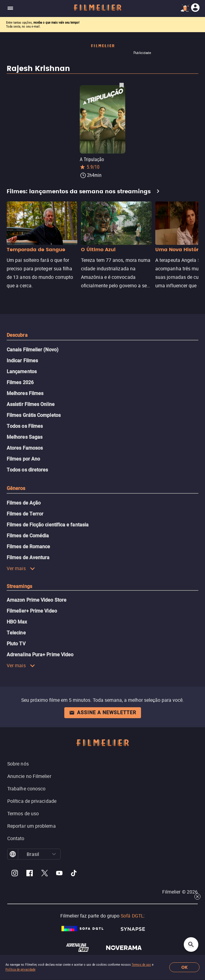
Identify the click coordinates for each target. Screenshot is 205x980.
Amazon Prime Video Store (37, 600)
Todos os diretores (27, 470)
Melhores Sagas (25, 437)
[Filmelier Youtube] (59, 874)
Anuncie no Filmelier (29, 776)
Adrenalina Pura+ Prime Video (40, 655)
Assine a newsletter (103, 713)
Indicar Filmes (22, 361)
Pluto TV (16, 644)
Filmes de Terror (25, 514)
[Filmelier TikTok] (74, 874)
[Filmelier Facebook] (30, 874)
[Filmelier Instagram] (15, 874)
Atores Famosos (25, 448)
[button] (54, 854)
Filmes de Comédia (28, 536)
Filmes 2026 (20, 382)
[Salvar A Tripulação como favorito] (122, 85)
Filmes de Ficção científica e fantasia (48, 525)
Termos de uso (141, 965)
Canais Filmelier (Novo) (33, 350)
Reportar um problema (32, 826)
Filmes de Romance (28, 547)
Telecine (16, 633)
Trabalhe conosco (26, 789)
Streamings (19, 586)
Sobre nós (18, 764)
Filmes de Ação (24, 503)
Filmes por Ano (23, 459)
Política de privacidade (20, 970)
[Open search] (191, 945)
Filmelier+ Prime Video (32, 611)
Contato (16, 838)
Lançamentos (22, 372)
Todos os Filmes (25, 426)
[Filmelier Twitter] (44, 874)
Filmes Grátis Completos (34, 415)
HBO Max (17, 622)
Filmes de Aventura (28, 558)
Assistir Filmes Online (31, 404)
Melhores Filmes (25, 393)
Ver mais (21, 568)
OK (185, 967)
